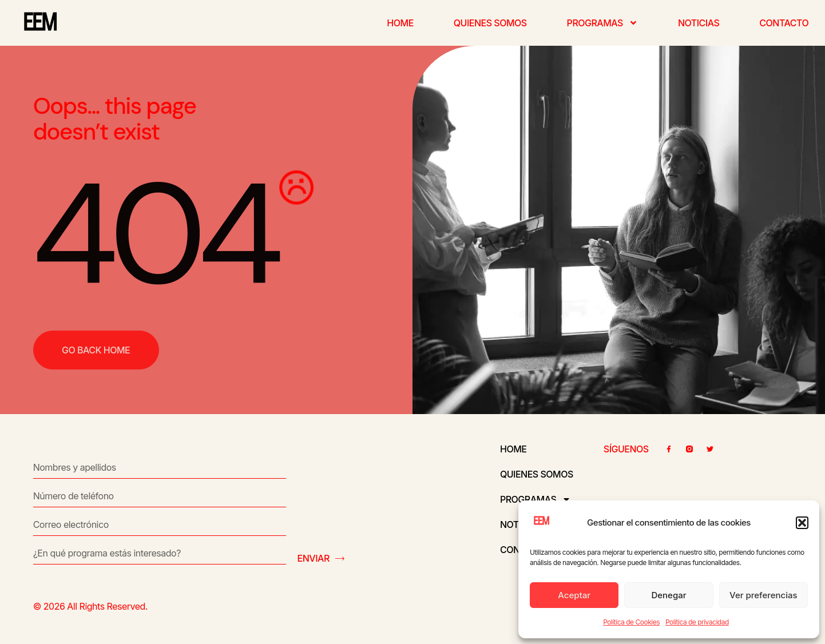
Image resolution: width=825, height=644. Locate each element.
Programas (602, 23)
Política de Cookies (631, 622)
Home (400, 23)
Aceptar (574, 595)
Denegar (669, 595)
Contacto (784, 23)
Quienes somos (490, 23)
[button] (802, 523)
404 (154, 234)
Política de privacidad (697, 622)
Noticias (699, 23)
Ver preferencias (763, 595)
